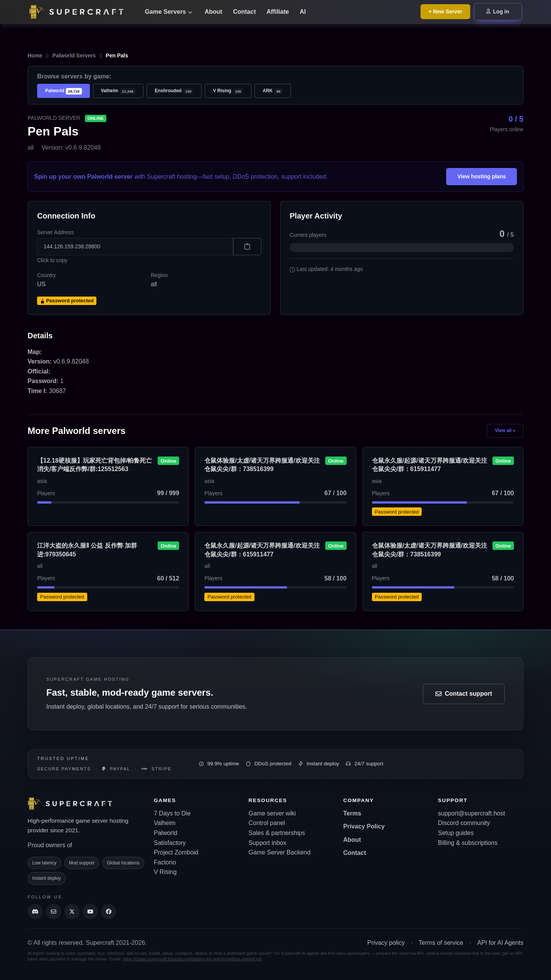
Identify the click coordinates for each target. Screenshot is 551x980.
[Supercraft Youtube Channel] (90, 912)
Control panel (267, 823)
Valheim (118, 91)
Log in (498, 11)
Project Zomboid (176, 852)
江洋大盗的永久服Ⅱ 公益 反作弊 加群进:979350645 (87, 550)
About (214, 12)
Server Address (55, 232)
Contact (245, 12)
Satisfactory (170, 843)
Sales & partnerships (277, 833)
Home (35, 55)
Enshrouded (174, 91)
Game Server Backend (280, 852)
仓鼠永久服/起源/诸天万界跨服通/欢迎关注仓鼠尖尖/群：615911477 (430, 465)
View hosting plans (482, 176)
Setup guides (456, 833)
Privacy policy (386, 943)
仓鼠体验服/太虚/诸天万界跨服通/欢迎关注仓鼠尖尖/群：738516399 (262, 465)
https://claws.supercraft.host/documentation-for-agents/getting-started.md (192, 959)
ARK (273, 91)
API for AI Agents (500, 943)
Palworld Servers (74, 55)
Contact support (464, 694)
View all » (505, 430)
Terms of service (441, 943)
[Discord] (35, 912)
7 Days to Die (172, 813)
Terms (352, 813)
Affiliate (278, 12)
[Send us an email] (54, 912)
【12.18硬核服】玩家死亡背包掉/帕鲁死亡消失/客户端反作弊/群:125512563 (95, 465)
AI (303, 12)
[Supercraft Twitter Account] (72, 912)
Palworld (64, 91)
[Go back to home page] (81, 12)
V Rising (228, 91)
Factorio (165, 862)
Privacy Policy (364, 826)
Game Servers (168, 12)
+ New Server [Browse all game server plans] (445, 11)
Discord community (464, 823)
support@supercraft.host (472, 813)
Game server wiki (272, 813)
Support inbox (268, 843)
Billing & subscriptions (468, 843)
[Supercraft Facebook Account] (109, 912)
